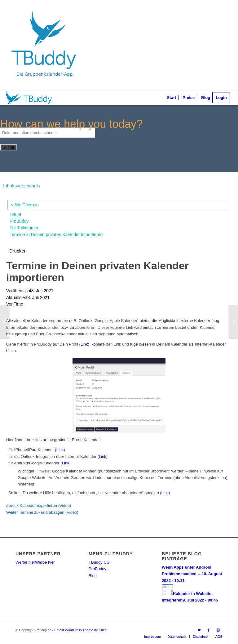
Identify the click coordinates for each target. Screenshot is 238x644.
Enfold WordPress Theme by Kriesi (81, 630)
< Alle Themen (25, 205)
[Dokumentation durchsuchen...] (48, 133)
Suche (8, 147)
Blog (93, 576)
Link (84, 344)
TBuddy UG (99, 562)
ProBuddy (97, 569)
